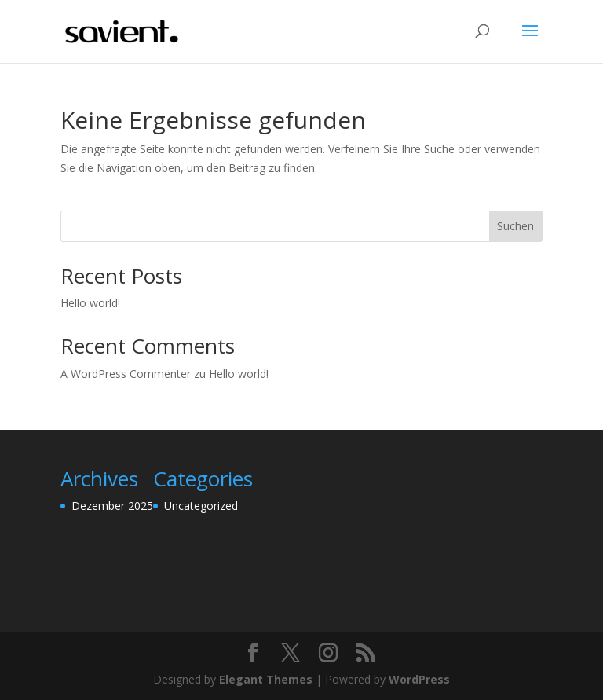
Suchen (515, 226)
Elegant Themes (266, 679)
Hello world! (90, 303)
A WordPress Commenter (126, 374)
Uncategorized (201, 506)
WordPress (419, 679)
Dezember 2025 (112, 506)
